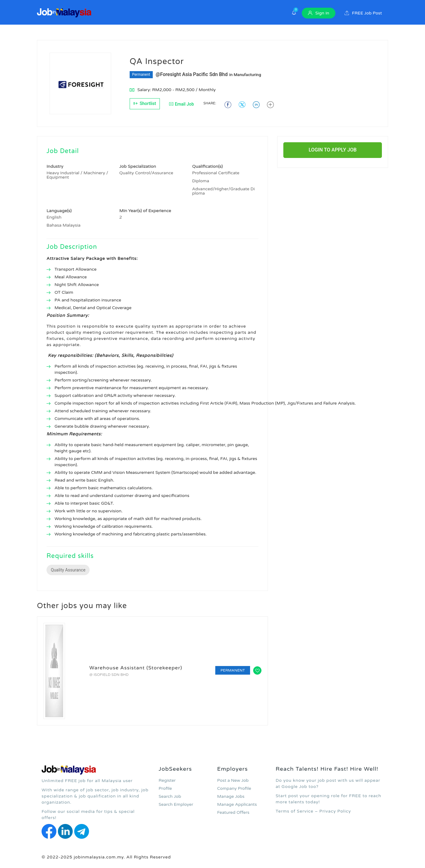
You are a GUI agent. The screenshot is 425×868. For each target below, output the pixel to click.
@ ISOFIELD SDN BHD (109, 675)
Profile (165, 788)
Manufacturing (247, 75)
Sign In (319, 13)
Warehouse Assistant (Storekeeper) (136, 668)
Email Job (182, 104)
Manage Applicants (237, 804)
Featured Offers (233, 812)
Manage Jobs (231, 796)
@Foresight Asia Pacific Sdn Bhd (192, 74)
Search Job (170, 796)
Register (167, 780)
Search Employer (176, 804)
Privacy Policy (335, 811)
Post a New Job (233, 780)
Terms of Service (295, 811)
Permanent (141, 75)
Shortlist (145, 103)
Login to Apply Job (333, 150)
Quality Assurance (68, 570)
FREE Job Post (363, 13)
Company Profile (234, 788)
